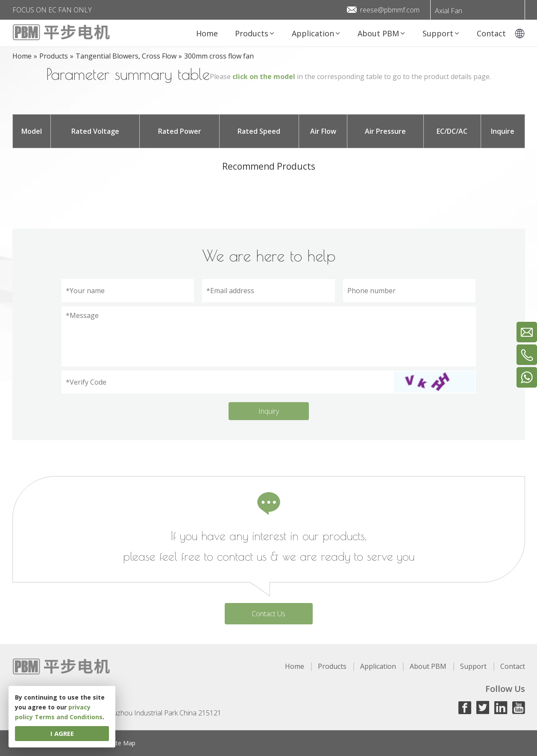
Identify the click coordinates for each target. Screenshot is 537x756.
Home (295, 666)
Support (473, 666)
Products (332, 666)
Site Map (123, 743)
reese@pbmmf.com (390, 10)
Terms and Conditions (69, 717)
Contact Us (268, 614)
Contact (513, 666)
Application (378, 666)
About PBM (428, 666)
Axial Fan (449, 11)
